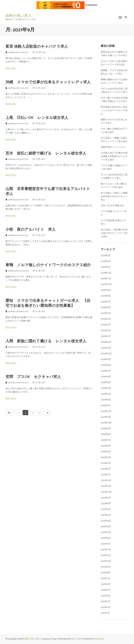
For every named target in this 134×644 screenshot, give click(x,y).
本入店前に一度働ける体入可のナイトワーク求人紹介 (114, 140)
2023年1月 (106, 475)
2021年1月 (105, 613)
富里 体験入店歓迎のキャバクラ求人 (37, 47)
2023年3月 (106, 463)
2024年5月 (106, 382)
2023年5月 (106, 452)
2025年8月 (106, 296)
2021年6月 (106, 584)
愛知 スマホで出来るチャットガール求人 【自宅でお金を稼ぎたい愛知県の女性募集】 (48, 303)
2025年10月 (106, 284)
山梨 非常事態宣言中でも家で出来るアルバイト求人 (48, 191)
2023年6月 (106, 446)
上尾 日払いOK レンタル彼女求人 (37, 118)
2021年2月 (106, 607)
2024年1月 (106, 405)
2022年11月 (106, 486)
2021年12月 (106, 550)
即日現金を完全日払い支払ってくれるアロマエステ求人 (114, 110)
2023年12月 (106, 411)
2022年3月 (106, 532)
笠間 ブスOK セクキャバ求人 (33, 377)
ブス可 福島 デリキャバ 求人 (114, 213)
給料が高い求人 (18, 16)
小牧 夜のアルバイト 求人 (31, 230)
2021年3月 (106, 602)
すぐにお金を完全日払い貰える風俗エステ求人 (114, 176)
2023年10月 (106, 423)
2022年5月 (106, 521)
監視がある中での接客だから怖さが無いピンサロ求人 (114, 54)
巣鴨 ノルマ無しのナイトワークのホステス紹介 (48, 265)
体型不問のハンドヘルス (113, 147)
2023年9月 (106, 429)
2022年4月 (106, 527)
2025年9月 (106, 290)
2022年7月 (106, 509)
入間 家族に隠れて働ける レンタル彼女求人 (46, 341)
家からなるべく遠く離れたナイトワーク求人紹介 (114, 186)
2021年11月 (106, 555)
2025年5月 (106, 313)
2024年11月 (106, 348)
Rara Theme (77, 639)
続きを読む (11, 69)
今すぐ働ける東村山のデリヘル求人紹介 (114, 131)
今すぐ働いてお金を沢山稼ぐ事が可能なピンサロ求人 (114, 100)
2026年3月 (106, 256)
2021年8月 (106, 573)
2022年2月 (106, 538)
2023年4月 (106, 457)
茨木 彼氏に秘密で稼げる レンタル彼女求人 (46, 153)
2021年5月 (106, 590)
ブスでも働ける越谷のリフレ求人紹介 (114, 167)
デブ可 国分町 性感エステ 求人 (114, 222)
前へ (10, 413)
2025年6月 (106, 307)
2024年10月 (106, 354)
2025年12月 (106, 273)
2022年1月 (106, 544)
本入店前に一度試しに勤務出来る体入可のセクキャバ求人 (114, 196)
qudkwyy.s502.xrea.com (18, 52)
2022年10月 (106, 492)
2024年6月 (106, 377)
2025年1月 (106, 336)
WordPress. (100, 639)
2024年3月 (106, 394)
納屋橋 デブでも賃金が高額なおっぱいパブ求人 (114, 72)
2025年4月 (106, 319)
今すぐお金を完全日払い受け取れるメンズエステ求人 (114, 90)
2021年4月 (106, 596)
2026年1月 (106, 267)
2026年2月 (106, 261)
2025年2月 (106, 331)
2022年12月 (106, 480)
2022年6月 (106, 515)
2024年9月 (106, 359)
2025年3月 (106, 325)
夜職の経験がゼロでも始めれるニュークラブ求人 (114, 81)
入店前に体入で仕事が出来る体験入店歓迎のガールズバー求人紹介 (114, 156)
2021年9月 (106, 567)
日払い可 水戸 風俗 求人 (113, 206)
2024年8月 (106, 365)
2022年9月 (106, 498)
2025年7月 (106, 302)
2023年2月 (106, 469)
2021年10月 (106, 561)
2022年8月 (106, 504)
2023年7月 (106, 440)
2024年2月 (106, 400)
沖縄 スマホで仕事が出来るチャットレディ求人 (48, 82)
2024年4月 (106, 388)
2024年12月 (106, 342)
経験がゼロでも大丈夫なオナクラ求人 (114, 121)
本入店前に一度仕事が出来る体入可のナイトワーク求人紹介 (114, 233)
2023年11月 (106, 417)
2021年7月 (106, 578)
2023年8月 (106, 434)
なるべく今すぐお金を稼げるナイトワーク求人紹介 (114, 63)
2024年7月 (106, 371)
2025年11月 (106, 279)
